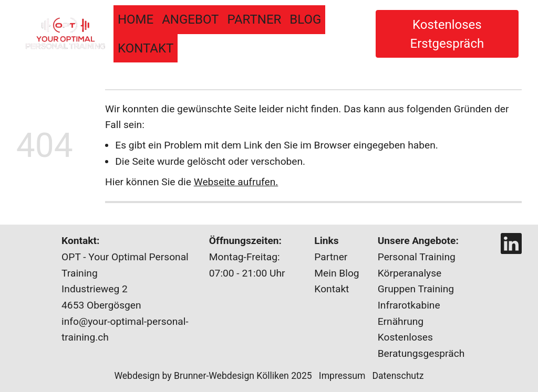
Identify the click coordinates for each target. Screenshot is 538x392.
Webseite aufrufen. (236, 182)
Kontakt (146, 48)
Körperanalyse (410, 273)
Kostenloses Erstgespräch (447, 34)
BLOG (305, 19)
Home (136, 19)
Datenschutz (398, 376)
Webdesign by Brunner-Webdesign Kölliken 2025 (213, 376)
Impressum (346, 376)
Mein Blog (337, 273)
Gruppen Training (416, 289)
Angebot (190, 19)
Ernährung (401, 321)
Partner (254, 19)
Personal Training (417, 257)
